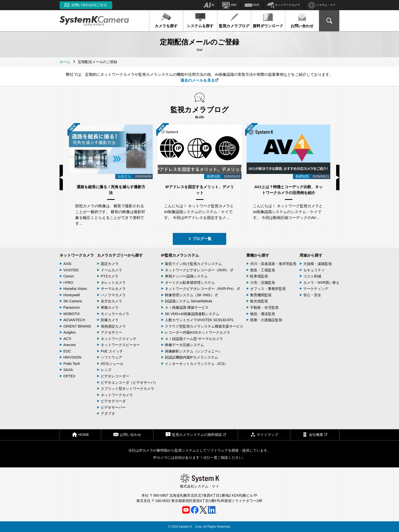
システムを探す (200, 20)
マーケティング (316, 289)
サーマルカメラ (113, 289)
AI (209, 5)
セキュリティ (314, 270)
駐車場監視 (259, 276)
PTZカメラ (109, 276)
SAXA (68, 370)
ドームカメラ (111, 270)
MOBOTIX (72, 314)
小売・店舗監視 (263, 283)
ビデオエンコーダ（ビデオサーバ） (129, 382)
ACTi (67, 339)
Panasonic (72, 307)
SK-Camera (73, 301)
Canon (69, 276)
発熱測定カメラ (113, 326)
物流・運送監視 (263, 314)
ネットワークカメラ (283, 5)
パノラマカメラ (113, 295)
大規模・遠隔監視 (318, 264)
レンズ (106, 370)
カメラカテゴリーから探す (120, 255)
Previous (61, 178)
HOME (80, 434)
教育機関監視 (261, 295)
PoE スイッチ (112, 351)
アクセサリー (111, 332)
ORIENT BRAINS (77, 326)
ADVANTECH (74, 320)
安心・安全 (312, 295)
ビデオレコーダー (115, 376)
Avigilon (70, 332)
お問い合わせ (302, 20)
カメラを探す (166, 20)
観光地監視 (259, 301)
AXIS (67, 264)
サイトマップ (264, 434)
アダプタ (108, 413)
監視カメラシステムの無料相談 (196, 434)
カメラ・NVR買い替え (321, 283)
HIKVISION (72, 357)
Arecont (69, 345)
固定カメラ (110, 264)
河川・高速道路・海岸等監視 (273, 264)
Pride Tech (72, 364)
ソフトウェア (111, 357)
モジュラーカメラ (115, 314)
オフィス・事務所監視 (268, 289)
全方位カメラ (111, 301)
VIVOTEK (71, 270)
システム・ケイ (322, 5)
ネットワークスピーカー (120, 345)
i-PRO (68, 283)
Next (338, 178)
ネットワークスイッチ (119, 339)
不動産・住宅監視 (264, 307)
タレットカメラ (113, 283)
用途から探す (311, 255)
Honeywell (72, 295)
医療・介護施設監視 (266, 320)
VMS (229, 5)
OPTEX (69, 376)
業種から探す (258, 255)
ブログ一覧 (200, 239)
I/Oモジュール (112, 364)
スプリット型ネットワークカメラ (127, 389)
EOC (67, 351)
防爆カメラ (110, 320)
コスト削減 (312, 276)
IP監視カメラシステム (180, 255)
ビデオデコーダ (113, 401)
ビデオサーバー (113, 407)
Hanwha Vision (75, 289)
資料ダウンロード (268, 20)
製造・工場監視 (263, 270)
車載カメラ (110, 307)
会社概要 (315, 434)
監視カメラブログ (234, 20)
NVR (252, 5)
